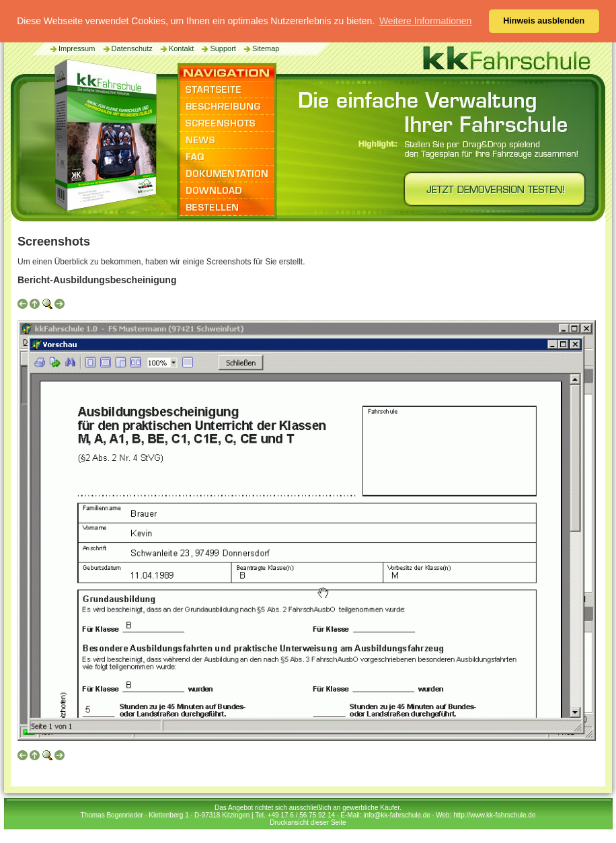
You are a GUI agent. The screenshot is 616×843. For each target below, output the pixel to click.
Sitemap (261, 48)
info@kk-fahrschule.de (397, 815)
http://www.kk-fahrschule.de (494, 815)
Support (218, 48)
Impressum (72, 48)
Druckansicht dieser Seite (308, 822)
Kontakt (176, 48)
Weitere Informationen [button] (425, 21)
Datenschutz (127, 48)
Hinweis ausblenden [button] (544, 21)
